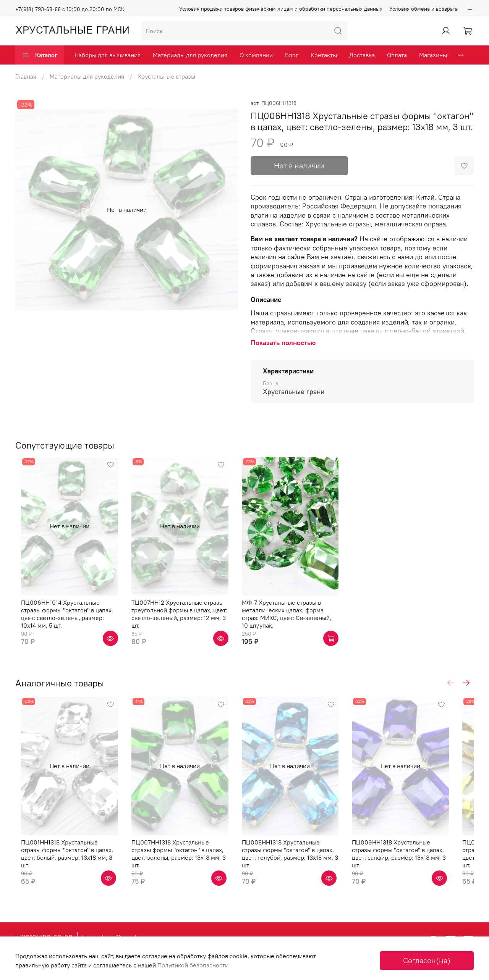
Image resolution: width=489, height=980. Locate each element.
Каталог (40, 55)
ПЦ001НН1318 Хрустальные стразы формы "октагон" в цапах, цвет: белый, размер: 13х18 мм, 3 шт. (64, 872)
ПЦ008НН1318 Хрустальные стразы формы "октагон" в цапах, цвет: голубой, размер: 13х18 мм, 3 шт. (301, 872)
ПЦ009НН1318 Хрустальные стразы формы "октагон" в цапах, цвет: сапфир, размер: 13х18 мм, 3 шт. (419, 872)
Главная (26, 76)
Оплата (397, 55)
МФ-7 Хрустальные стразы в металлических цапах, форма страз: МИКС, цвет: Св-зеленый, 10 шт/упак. (304, 621)
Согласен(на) (427, 960)
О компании (256, 55)
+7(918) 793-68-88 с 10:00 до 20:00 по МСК (70, 9)
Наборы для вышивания (108, 55)
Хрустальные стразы (166, 76)
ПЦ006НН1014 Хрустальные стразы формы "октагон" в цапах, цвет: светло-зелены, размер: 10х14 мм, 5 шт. (65, 625)
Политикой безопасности (193, 965)
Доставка (362, 55)
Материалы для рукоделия (190, 55)
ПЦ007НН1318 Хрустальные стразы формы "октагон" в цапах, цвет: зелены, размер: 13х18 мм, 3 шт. (183, 872)
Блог (292, 55)
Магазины (433, 55)
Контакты (324, 55)
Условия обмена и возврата (423, 9)
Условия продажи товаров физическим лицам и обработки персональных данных (281, 9)
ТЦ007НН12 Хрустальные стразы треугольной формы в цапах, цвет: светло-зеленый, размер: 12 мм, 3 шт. (185, 621)
